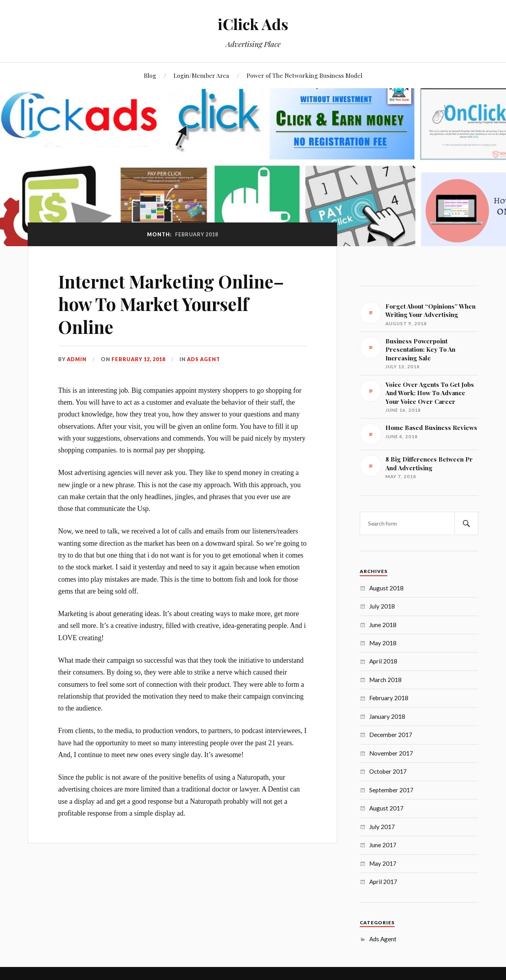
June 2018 (383, 625)
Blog (150, 75)
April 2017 (383, 882)
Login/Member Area (201, 75)
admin (77, 359)
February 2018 (389, 698)
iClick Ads (253, 24)
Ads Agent (204, 359)
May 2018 (383, 643)
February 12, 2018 (138, 359)
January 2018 (387, 716)
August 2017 (386, 808)
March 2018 (385, 680)
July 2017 (382, 827)
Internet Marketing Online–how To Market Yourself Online (171, 304)
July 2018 (382, 606)
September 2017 (391, 790)
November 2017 (391, 753)
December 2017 (391, 735)
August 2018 (386, 588)
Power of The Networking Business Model (305, 75)
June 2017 (383, 845)
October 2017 (388, 771)
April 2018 (383, 661)
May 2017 (383, 863)
